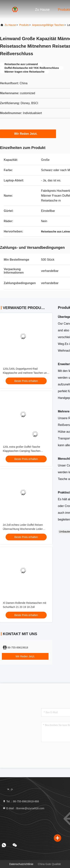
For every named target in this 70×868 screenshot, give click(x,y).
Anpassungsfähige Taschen (48, 25)
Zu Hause (42, 10)
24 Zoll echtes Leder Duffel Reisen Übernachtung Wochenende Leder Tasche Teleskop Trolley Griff (23, 529)
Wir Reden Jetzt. (28, 134)
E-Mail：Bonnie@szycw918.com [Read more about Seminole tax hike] (23, 808)
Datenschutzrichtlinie (21, 864)
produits (24, 25)
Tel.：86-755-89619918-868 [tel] (21, 801)
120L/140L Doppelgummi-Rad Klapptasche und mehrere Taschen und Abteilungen (25, 373)
